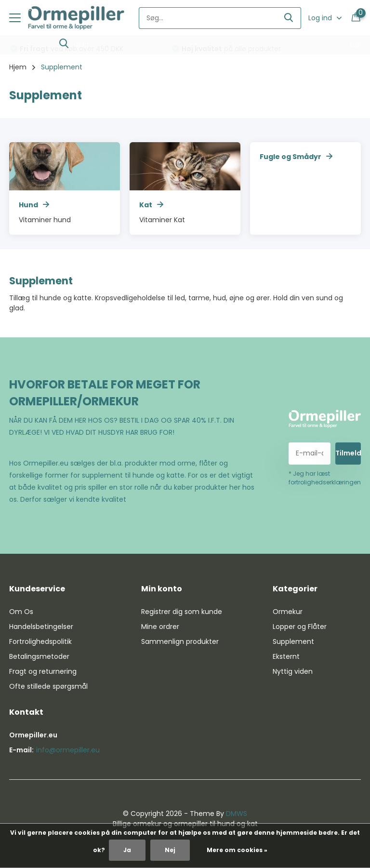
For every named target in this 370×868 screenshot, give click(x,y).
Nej (170, 850)
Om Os (21, 612)
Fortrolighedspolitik (40, 641)
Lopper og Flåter (300, 627)
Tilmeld (348, 453)
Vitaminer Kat (162, 220)
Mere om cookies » (237, 850)
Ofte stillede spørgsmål (48, 686)
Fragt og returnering (43, 671)
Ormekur (288, 612)
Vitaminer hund (45, 220)
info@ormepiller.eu (68, 750)
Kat (151, 205)
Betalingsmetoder (39, 656)
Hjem (18, 67)
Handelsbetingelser (41, 627)
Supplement (293, 641)
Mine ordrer (160, 627)
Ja (127, 850)
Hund (34, 205)
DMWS (237, 814)
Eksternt (286, 656)
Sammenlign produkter (180, 641)
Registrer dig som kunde (182, 612)
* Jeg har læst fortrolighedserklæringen (325, 478)
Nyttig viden (293, 671)
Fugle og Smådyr (296, 157)
